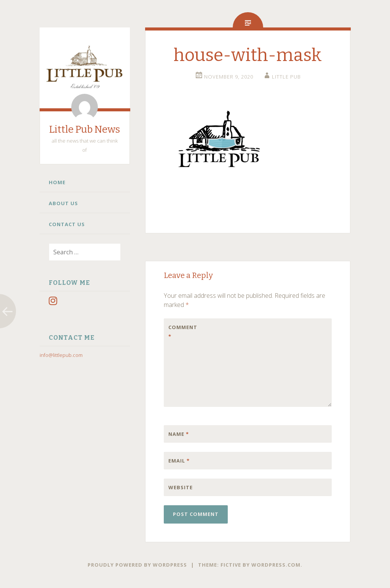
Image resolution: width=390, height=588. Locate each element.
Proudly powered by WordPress (137, 565)
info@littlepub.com (61, 355)
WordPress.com (276, 565)
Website (181, 487)
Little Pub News (85, 129)
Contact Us (67, 224)
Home (57, 182)
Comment (183, 332)
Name (179, 434)
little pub (286, 77)
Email (179, 461)
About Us (63, 203)
